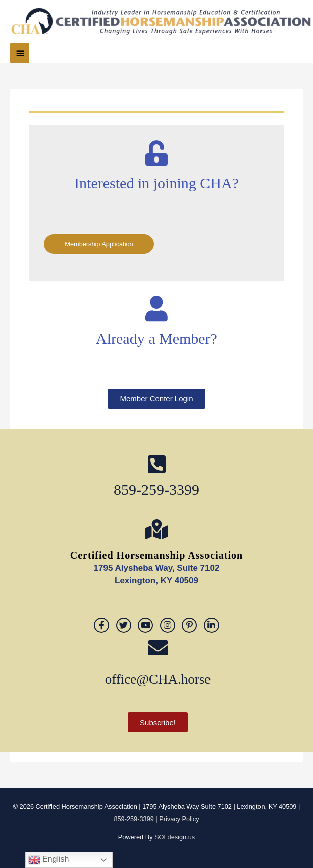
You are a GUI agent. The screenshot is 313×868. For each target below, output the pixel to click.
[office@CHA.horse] (158, 648)
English (49, 860)
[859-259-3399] (156, 464)
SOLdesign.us (175, 837)
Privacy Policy (179, 819)
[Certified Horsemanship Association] (156, 529)
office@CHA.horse (158, 679)
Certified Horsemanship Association (157, 555)
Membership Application (99, 244)
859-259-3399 (156, 490)
